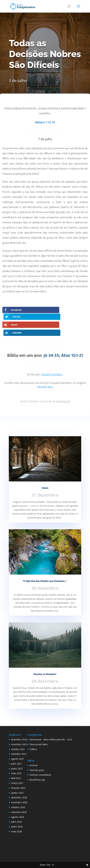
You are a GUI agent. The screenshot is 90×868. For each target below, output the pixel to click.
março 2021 (17, 768)
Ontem (45, 473)
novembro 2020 (19, 788)
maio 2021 (17, 758)
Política (33, 734)
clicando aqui (45, 372)
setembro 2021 (19, 739)
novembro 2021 (19, 729)
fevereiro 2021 (19, 773)
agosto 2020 (18, 802)
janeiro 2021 (18, 778)
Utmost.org (63, 387)
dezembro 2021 (19, 725)
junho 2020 (17, 812)
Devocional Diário (39, 729)
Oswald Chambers (52, 360)
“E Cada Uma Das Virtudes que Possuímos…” (45, 566)
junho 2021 (17, 754)
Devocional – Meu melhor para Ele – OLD (51, 725)
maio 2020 (17, 817)
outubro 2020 (18, 792)
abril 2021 (16, 763)
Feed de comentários (40, 760)
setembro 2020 (19, 797)
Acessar (34, 750)
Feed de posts (37, 755)
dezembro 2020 (19, 783)
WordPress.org (37, 765)
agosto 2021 (18, 744)
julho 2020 (16, 807)
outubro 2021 (18, 734)
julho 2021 (16, 749)
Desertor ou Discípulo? (45, 659)
